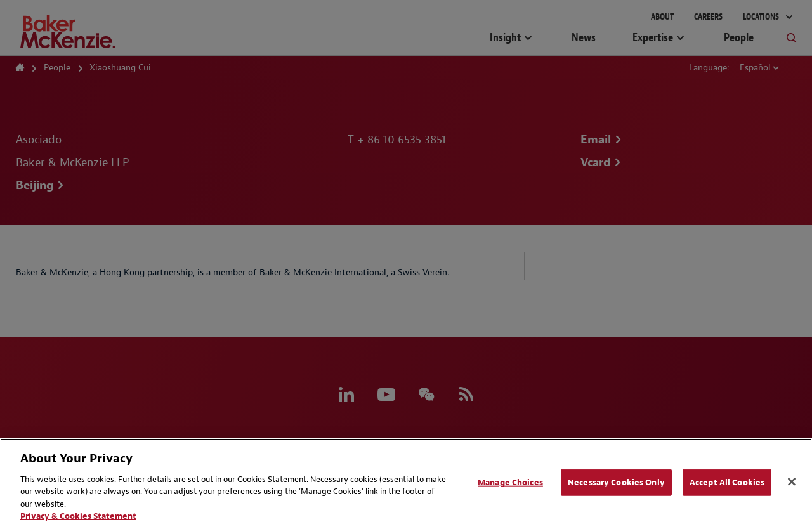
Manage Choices (510, 482)
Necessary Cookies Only (616, 482)
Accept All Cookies (727, 482)
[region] (406, 484)
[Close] (792, 482)
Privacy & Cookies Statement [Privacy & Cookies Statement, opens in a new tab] (78, 516)
